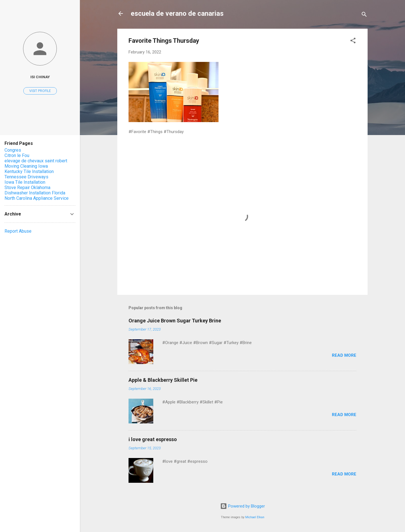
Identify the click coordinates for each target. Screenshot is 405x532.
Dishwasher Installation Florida (35, 193)
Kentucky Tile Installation (29, 171)
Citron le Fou (17, 155)
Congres (13, 150)
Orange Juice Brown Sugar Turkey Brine (175, 321)
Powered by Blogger (243, 506)
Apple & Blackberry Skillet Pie (163, 380)
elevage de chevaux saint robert (36, 161)
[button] (353, 41)
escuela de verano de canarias (177, 14)
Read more (344, 355)
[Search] (364, 15)
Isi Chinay (40, 77)
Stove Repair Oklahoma (27, 188)
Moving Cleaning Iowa (26, 166)
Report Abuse (18, 231)
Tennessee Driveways (26, 177)
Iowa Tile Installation (25, 182)
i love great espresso (153, 439)
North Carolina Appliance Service (37, 198)
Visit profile (40, 91)
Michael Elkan (255, 517)
